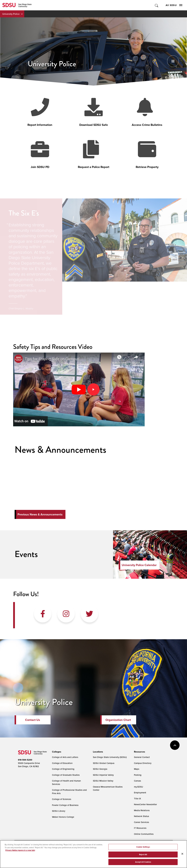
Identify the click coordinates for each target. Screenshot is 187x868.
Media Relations (142, 810)
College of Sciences (62, 799)
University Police (11, 14)
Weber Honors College (63, 817)
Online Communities (144, 834)
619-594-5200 (25, 760)
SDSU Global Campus (104, 763)
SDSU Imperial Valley (103, 775)
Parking (138, 775)
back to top (175, 745)
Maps (137, 769)
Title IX (137, 799)
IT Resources (140, 828)
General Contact (142, 757)
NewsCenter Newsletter (145, 804)
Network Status (141, 816)
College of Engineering (63, 769)
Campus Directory (143, 763)
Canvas (137, 781)
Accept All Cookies (143, 862)
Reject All (143, 855)
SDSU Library (59, 811)
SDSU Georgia (100, 769)
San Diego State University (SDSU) (110, 757)
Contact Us (33, 720)
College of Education (62, 763)
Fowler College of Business (65, 805)
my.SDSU (138, 787)
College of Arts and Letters (65, 757)
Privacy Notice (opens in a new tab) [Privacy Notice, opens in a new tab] (20, 850)
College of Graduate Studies (66, 775)
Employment (140, 793)
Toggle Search (157, 5)
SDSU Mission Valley (103, 781)
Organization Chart (118, 720)
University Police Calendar (139, 565)
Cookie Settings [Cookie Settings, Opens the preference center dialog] (143, 847)
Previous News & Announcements (40, 514)
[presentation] (56, 752)
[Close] (182, 854)
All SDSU (174, 5)
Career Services (141, 822)
